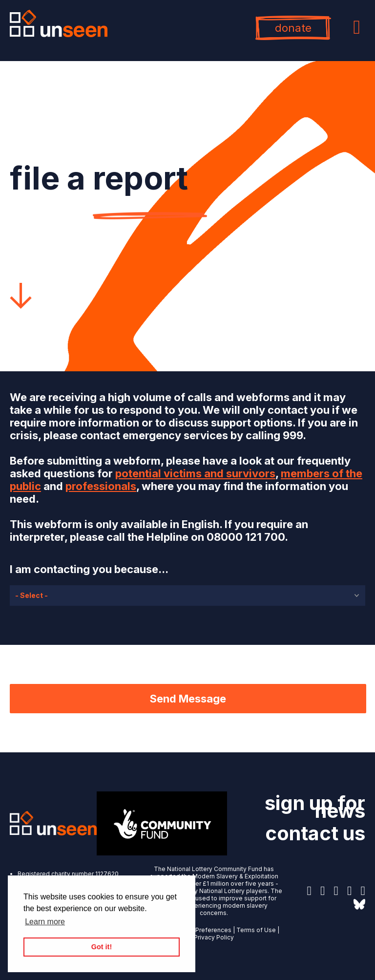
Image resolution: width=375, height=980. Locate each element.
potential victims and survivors (195, 473)
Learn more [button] (45, 922)
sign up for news (315, 807)
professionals (101, 486)
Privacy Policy (214, 937)
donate (293, 28)
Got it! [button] (102, 947)
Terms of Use (256, 930)
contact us (315, 833)
